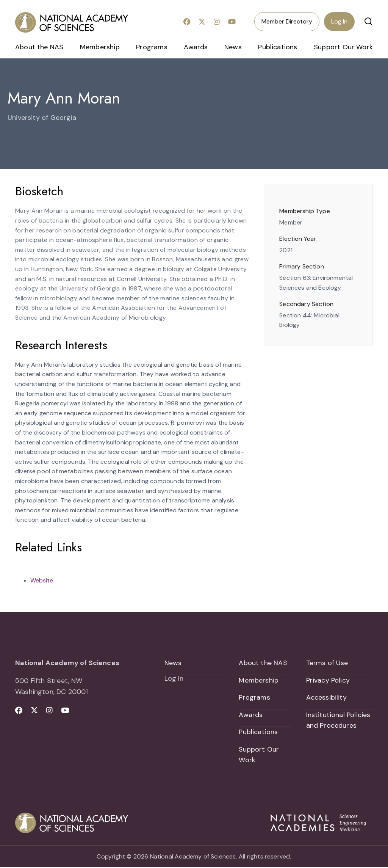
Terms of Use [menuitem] (327, 663)
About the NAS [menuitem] (39, 47)
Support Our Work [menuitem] (343, 47)
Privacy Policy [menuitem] (328, 680)
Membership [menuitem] (100, 47)
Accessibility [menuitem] (326, 698)
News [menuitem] (233, 47)
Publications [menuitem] (278, 47)
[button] (368, 21)
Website (42, 580)
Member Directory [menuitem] (287, 21)
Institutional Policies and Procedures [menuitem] (338, 720)
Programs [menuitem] (152, 47)
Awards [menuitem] (196, 47)
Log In (339, 21)
